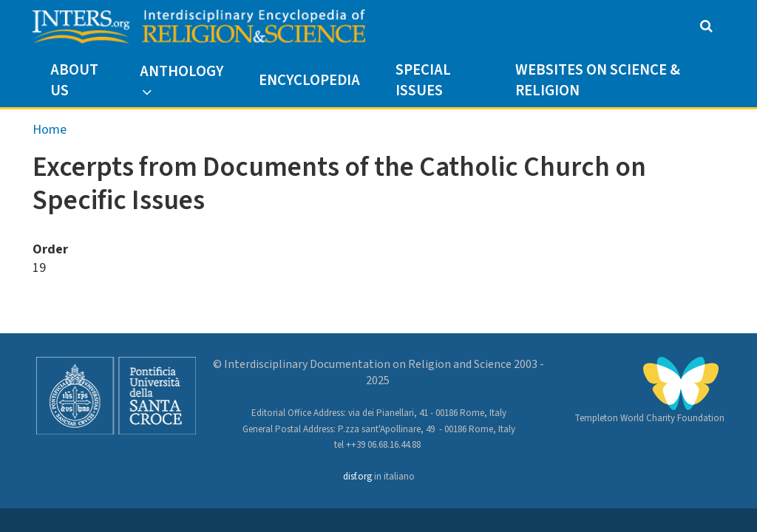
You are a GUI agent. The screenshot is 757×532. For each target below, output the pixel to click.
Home (50, 130)
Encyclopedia (309, 80)
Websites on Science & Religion (598, 80)
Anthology (181, 71)
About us (74, 80)
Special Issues (423, 80)
